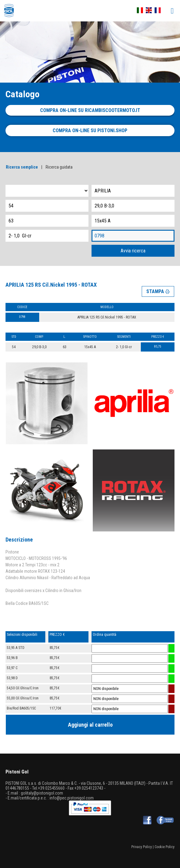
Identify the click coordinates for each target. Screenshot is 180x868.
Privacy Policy (142, 847)
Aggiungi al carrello (90, 725)
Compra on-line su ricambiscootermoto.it (90, 110)
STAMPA (158, 291)
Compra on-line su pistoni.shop (90, 130)
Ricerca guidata (59, 167)
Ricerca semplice (22, 167)
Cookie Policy (165, 847)
